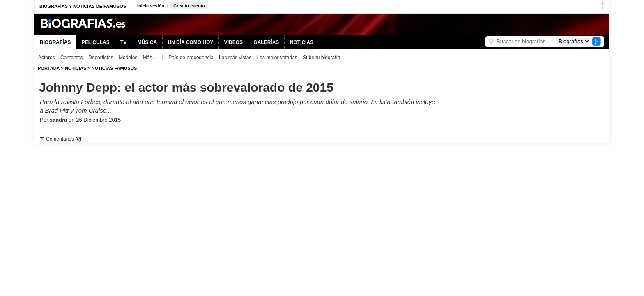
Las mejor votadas (277, 58)
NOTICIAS (302, 42)
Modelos (128, 58)
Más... (150, 58)
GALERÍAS (266, 42)
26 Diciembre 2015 (98, 120)
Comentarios (64, 139)
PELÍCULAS (96, 42)
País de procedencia (191, 58)
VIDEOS (233, 42)
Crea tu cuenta (189, 6)
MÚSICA (147, 42)
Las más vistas (235, 58)
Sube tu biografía (321, 58)
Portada (49, 68)
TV (123, 42)
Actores (47, 58)
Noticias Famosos (114, 68)
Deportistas (101, 58)
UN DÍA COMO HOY (190, 42)
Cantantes (72, 58)
